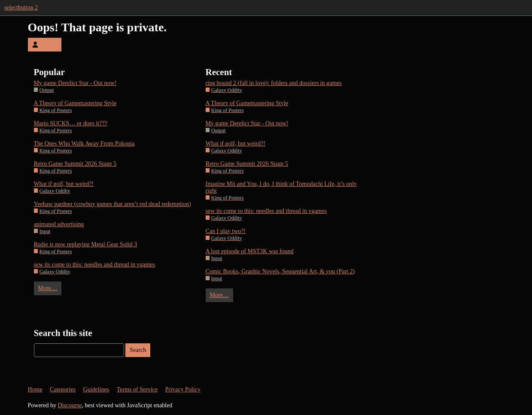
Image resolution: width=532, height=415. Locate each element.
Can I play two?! (226, 231)
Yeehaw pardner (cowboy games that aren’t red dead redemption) (112, 204)
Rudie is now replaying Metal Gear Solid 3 (86, 244)
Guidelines (96, 389)
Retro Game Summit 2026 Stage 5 (75, 164)
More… (48, 288)
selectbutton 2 (21, 8)
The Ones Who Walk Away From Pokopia (84, 144)
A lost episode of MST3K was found (250, 251)
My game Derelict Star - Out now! (75, 83)
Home (35, 389)
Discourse (70, 405)
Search (138, 350)
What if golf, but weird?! (64, 184)
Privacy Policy (183, 389)
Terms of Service (137, 389)
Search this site (63, 333)
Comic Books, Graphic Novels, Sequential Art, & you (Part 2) (280, 271)
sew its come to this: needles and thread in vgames (95, 265)
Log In (45, 44)
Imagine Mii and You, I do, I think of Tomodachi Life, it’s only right (281, 187)
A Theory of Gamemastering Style (75, 103)
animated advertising (59, 224)
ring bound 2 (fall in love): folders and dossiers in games (274, 83)
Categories (63, 389)
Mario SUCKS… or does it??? (71, 123)
